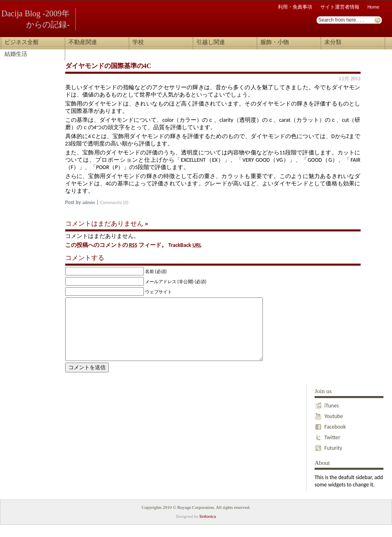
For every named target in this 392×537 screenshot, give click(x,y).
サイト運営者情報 (340, 7)
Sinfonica (207, 529)
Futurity (328, 458)
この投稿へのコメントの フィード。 (116, 245)
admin (89, 202)
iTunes (327, 416)
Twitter (327, 448)
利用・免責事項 (295, 7)
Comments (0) (114, 202)
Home (373, 7)
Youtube (329, 427)
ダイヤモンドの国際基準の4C (108, 66)
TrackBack (185, 245)
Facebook (330, 437)
